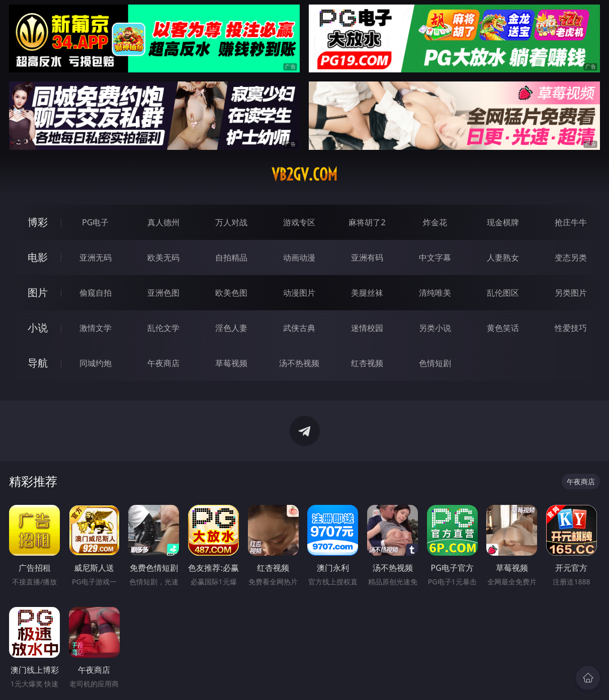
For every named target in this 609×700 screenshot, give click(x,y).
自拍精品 (231, 257)
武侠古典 (299, 328)
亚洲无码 (96, 257)
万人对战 (231, 222)
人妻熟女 (503, 257)
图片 (38, 292)
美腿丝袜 (367, 293)
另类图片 (571, 293)
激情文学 (96, 328)
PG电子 (95, 222)
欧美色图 (231, 293)
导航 (38, 363)
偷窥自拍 (96, 293)
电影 (38, 257)
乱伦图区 (503, 293)
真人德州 (163, 222)
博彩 (38, 222)
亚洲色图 (163, 293)
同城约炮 (96, 363)
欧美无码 (163, 257)
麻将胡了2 (367, 222)
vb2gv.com (304, 174)
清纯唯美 (435, 293)
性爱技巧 (571, 328)
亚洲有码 (367, 257)
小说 (38, 328)
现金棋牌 (503, 222)
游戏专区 (299, 222)
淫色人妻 (231, 328)
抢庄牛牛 (571, 222)
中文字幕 (435, 257)
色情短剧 (435, 363)
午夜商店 (163, 363)
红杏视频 (367, 363)
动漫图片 (299, 293)
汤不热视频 (299, 363)
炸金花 (435, 222)
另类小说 (435, 328)
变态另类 (571, 257)
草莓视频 (231, 363)
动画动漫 (299, 257)
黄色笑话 (503, 328)
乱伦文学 (163, 328)
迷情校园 (367, 328)
